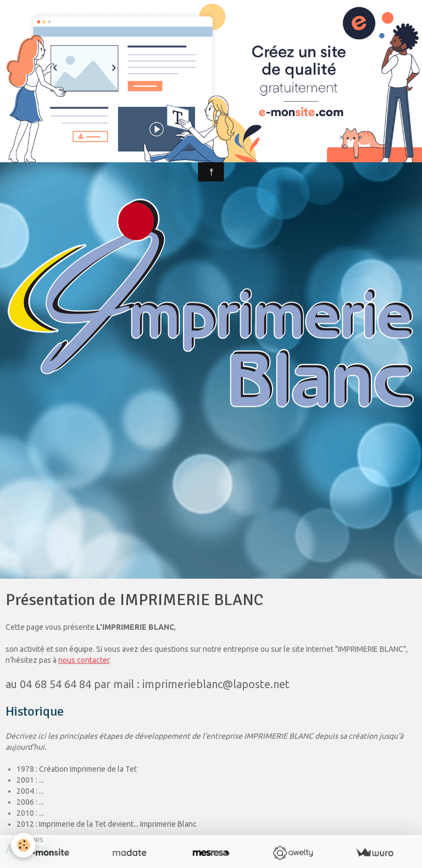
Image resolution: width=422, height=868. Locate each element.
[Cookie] (23, 845)
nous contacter (84, 660)
